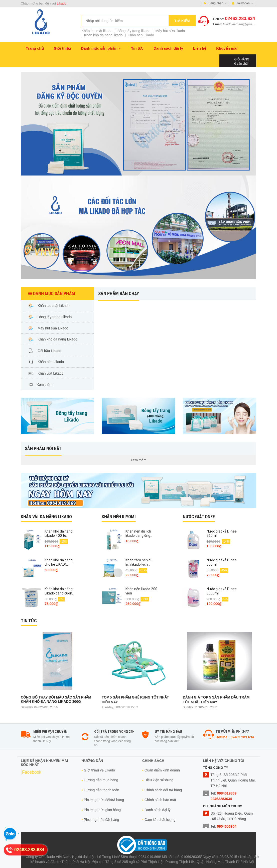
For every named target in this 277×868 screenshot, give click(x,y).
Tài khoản (243, 3)
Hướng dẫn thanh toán (102, 790)
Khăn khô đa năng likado (103, 35)
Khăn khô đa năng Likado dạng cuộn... (59, 591)
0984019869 (227, 793)
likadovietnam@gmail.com (242, 24)
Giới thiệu (62, 48)
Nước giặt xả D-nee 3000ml (222, 591)
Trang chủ (35, 48)
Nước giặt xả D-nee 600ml (222, 562)
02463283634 (221, 799)
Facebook (32, 772)
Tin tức (137, 48)
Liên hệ (200, 48)
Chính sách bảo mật (160, 800)
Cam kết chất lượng (160, 820)
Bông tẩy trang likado (134, 31)
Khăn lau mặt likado (97, 31)
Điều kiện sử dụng (159, 780)
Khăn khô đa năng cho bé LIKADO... (59, 562)
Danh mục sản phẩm (101, 48)
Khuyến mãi (227, 48)
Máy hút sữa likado (170, 31)
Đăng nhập (216, 3)
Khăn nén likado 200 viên (141, 591)
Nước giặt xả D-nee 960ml (222, 533)
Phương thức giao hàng (102, 810)
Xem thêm (138, 460)
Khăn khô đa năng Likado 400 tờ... (59, 533)
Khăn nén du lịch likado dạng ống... (139, 533)
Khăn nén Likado (141, 35)
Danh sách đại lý (168, 48)
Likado (62, 3)
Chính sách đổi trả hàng (163, 790)
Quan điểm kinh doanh (162, 770)
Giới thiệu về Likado (100, 770)
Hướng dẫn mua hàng (101, 780)
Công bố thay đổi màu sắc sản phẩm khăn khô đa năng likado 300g (56, 699)
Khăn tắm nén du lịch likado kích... (139, 562)
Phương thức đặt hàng (102, 820)
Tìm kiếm (182, 21)
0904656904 (227, 826)
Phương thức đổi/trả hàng (104, 800)
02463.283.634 (240, 19)
